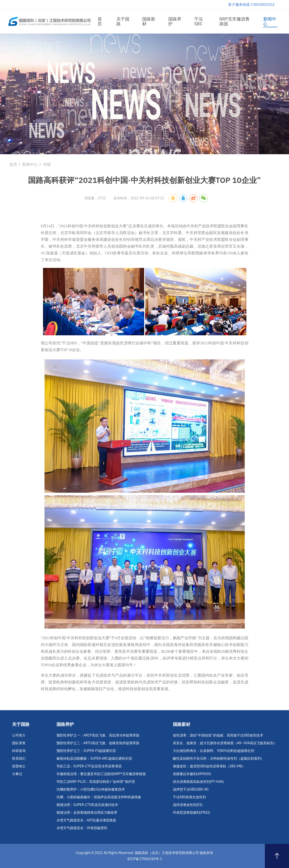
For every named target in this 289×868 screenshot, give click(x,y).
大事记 (17, 774)
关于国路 (123, 21)
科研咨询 (19, 751)
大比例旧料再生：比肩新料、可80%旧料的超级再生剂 (214, 751)
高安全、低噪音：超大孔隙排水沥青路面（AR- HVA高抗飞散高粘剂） (225, 743)
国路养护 (175, 21)
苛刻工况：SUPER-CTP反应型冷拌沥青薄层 (89, 766)
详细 (47, 164)
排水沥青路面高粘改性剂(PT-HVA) (198, 782)
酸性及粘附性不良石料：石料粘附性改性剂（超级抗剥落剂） (219, 758)
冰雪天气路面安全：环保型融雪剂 (82, 828)
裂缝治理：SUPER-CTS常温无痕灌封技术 (87, 805)
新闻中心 (270, 21)
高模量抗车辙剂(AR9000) (192, 774)
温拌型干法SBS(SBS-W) (191, 789)
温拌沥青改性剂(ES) (188, 805)
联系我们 (19, 758)
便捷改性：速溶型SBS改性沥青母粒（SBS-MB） (209, 766)
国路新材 (149, 21)
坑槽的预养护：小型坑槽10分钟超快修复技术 (91, 789)
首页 (100, 21)
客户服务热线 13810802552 (251, 4)
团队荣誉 (19, 743)
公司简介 (19, 735)
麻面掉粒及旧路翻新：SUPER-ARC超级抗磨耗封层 (94, 758)
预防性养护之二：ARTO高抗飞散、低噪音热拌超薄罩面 (98, 743)
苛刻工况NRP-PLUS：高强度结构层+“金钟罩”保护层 (96, 782)
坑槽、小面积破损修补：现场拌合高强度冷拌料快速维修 (99, 797)
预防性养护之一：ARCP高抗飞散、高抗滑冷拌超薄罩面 (98, 735)
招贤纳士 (19, 766)
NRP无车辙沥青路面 (235, 21)
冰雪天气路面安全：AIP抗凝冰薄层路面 (86, 820)
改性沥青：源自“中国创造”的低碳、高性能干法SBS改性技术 (218, 735)
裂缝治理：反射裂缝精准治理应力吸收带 (87, 812)
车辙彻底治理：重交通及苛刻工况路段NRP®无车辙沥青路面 (101, 774)
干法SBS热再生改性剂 (189, 797)
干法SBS (198, 21)
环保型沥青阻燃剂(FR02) (192, 812)
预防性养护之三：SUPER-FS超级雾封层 (86, 751)
